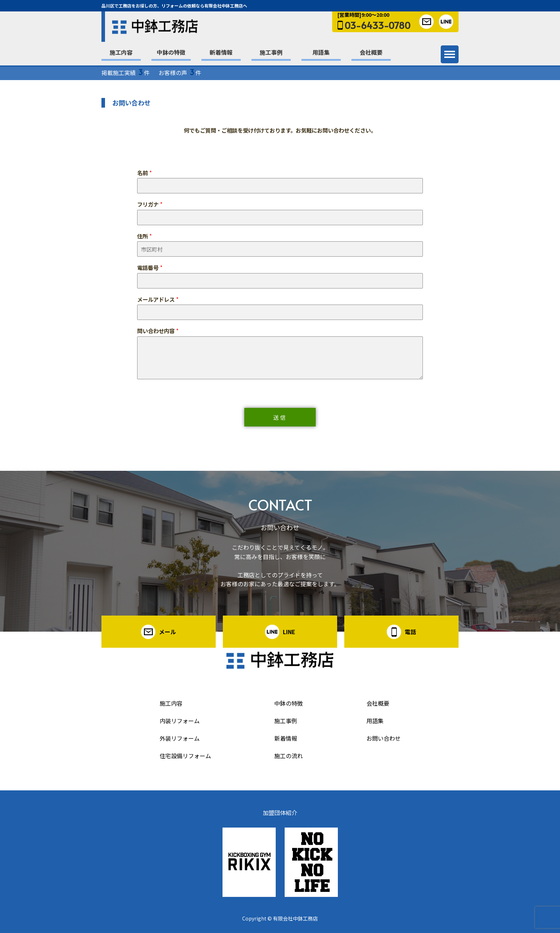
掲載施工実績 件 (126, 73)
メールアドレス (158, 299)
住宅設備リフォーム (185, 756)
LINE (289, 632)
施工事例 (271, 52)
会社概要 (371, 52)
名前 (144, 173)
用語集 (321, 52)
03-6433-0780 (377, 25)
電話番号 (150, 268)
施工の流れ (289, 756)
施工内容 (121, 52)
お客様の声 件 (180, 73)
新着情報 (221, 52)
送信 (280, 417)
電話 (410, 632)
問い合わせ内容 (158, 331)
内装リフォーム (180, 721)
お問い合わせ (384, 738)
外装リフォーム (180, 738)
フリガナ (150, 204)
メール (167, 632)
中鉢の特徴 (171, 52)
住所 (144, 236)
